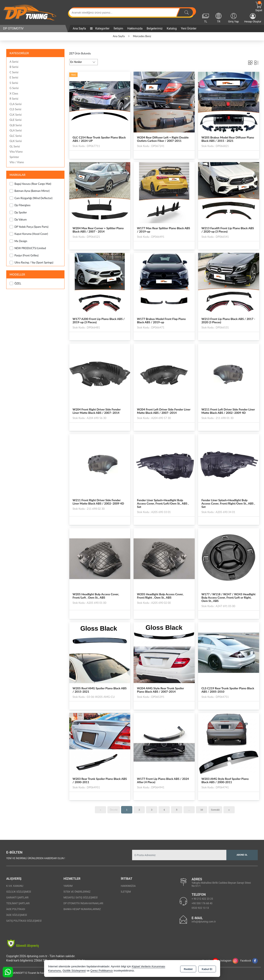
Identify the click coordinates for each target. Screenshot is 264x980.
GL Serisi (15, 146)
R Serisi (14, 99)
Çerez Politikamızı (102, 971)
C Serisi (14, 72)
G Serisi (14, 88)
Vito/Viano (16, 152)
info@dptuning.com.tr (204, 922)
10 (202, 810)
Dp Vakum (18, 220)
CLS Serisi (15, 109)
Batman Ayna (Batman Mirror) (30, 191)
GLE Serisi (16, 120)
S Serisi (14, 83)
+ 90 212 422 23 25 (202, 899)
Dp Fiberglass (20, 205)
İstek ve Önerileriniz (77, 892)
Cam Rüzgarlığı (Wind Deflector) (31, 198)
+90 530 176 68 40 (202, 903)
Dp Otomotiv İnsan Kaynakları (83, 903)
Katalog (172, 28)
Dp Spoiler (18, 213)
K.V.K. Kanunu (15, 886)
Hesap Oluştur (253, 18)
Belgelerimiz (155, 28)
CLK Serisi (16, 115)
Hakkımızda (135, 28)
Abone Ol (242, 855)
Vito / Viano (17, 162)
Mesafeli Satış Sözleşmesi (81, 898)
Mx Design (18, 241)
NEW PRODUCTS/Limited (28, 248)
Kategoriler (100, 28)
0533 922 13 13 (200, 908)
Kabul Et (207, 969)
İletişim (118, 28)
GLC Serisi (16, 136)
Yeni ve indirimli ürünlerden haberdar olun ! (36, 858)
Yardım (68, 886)
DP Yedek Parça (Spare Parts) (29, 227)
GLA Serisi (16, 130)
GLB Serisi (16, 125)
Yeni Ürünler (189, 28)
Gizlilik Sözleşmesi (19, 892)
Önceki (114, 810)
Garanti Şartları (17, 898)
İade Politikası (16, 909)
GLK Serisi (16, 141)
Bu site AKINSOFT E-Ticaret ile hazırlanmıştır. (30, 973)
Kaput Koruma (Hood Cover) (29, 234)
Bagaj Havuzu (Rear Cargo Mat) (30, 184)
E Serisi (14, 77)
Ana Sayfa (79, 28)
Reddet (188, 969)
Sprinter (14, 157)
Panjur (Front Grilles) (24, 255)
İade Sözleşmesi (17, 915)
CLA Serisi (16, 104)
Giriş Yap (233, 18)
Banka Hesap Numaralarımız (82, 909)
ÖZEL (15, 284)
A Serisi (14, 62)
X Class (14, 93)
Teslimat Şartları (18, 903)
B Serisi (14, 67)
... (189, 810)
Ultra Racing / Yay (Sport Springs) (31, 263)
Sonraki (215, 810)
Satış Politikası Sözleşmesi (24, 921)
